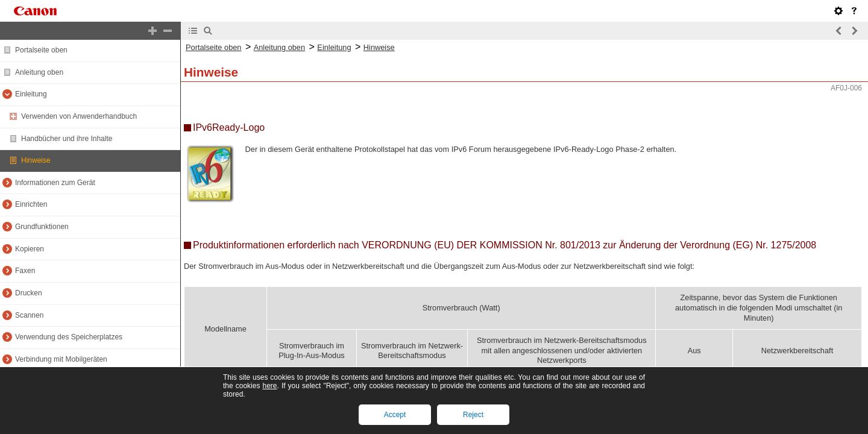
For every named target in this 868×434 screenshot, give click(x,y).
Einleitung (31, 94)
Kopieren (30, 249)
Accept (395, 415)
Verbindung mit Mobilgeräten (61, 359)
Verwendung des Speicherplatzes (69, 337)
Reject (473, 415)
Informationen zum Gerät (55, 183)
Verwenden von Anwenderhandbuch (79, 116)
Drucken (29, 293)
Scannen (29, 315)
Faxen (25, 271)
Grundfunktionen (42, 227)
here (269, 386)
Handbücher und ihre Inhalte (67, 139)
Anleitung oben (39, 72)
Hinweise (36, 160)
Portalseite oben (41, 50)
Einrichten (31, 204)
